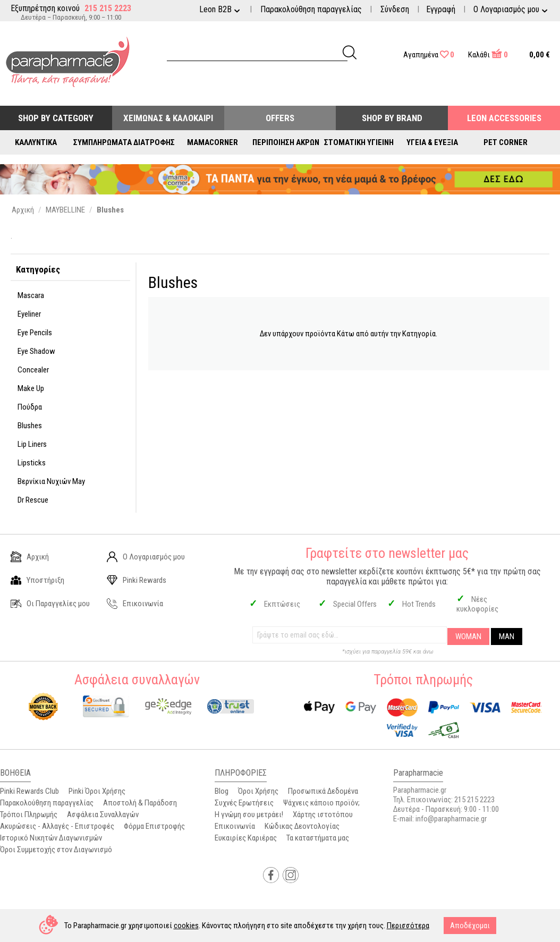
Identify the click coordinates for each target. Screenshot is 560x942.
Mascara (31, 295)
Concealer (33, 370)
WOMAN (468, 637)
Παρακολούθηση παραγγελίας (311, 9)
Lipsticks (32, 463)
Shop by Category (56, 118)
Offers (280, 118)
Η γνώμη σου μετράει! (249, 814)
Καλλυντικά (36, 142)
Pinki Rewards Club (29, 791)
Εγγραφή (441, 9)
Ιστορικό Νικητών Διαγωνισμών (51, 838)
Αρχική (30, 557)
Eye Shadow (36, 351)
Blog (222, 791)
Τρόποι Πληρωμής (29, 814)
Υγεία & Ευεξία (432, 142)
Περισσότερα (408, 926)
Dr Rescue (33, 500)
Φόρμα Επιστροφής (154, 826)
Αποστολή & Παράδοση (140, 803)
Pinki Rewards (137, 580)
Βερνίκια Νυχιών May (51, 481)
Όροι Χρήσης (258, 791)
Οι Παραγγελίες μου (50, 604)
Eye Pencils (35, 333)
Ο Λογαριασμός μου (146, 557)
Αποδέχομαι (470, 926)
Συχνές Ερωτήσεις (244, 803)
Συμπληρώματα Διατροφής (124, 142)
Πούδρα (30, 407)
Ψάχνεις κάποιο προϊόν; (321, 803)
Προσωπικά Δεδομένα (323, 791)
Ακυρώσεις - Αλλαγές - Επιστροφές (57, 826)
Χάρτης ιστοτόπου (323, 814)
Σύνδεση (395, 9)
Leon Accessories (504, 118)
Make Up (31, 388)
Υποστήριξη (37, 580)
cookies (186, 926)
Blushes (30, 426)
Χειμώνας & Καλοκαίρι (168, 118)
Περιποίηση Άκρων (286, 142)
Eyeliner (29, 314)
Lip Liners (32, 444)
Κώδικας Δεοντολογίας (302, 826)
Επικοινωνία (135, 604)
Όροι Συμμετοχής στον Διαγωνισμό (56, 850)
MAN (507, 637)
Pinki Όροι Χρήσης (97, 791)
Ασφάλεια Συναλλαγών (103, 814)
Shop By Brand (392, 118)
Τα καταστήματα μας (318, 838)
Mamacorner (213, 142)
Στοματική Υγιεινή (359, 142)
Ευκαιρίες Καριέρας (246, 838)
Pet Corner (506, 142)
